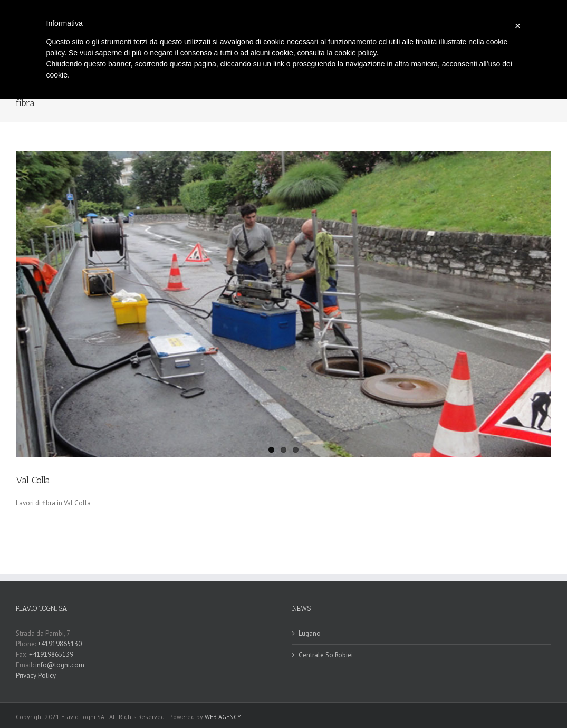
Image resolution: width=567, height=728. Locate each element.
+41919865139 (51, 654)
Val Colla (33, 480)
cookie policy (355, 53)
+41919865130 (60, 644)
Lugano (310, 633)
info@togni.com (60, 665)
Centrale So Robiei (326, 655)
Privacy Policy (36, 676)
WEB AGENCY (223, 717)
